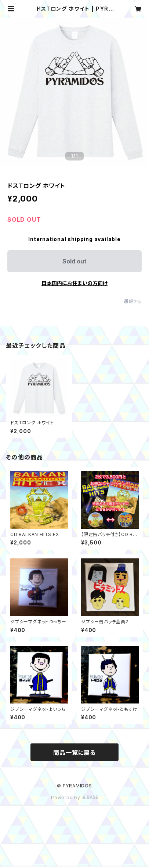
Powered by (74, 797)
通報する (133, 301)
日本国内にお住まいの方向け (74, 283)
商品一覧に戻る (74, 753)
